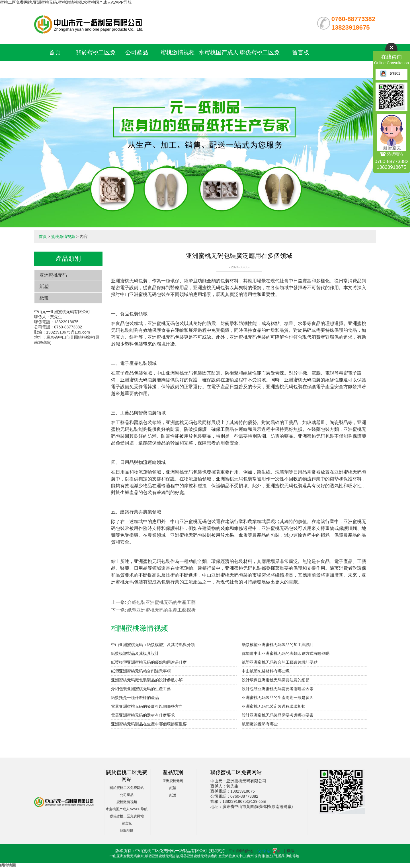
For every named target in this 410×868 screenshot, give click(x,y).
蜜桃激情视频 (178, 52)
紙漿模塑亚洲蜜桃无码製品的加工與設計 (278, 645)
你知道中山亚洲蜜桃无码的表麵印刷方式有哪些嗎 (286, 653)
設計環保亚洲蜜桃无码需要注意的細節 (276, 680)
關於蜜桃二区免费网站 (127, 788)
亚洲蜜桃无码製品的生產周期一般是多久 (278, 698)
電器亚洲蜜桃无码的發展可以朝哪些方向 (147, 706)
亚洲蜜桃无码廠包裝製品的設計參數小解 (147, 680)
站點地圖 (127, 830)
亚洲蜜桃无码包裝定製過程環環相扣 (274, 706)
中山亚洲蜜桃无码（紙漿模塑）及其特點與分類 (153, 645)
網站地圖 (8, 865)
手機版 (289, 851)
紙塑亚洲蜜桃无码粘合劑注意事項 (141, 671)
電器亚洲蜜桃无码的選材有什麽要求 (143, 715)
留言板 (301, 52)
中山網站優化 (241, 851)
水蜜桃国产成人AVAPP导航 (126, 809)
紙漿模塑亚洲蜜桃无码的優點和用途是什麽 (149, 662)
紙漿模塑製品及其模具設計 (135, 653)
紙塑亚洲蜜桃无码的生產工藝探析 (161, 610)
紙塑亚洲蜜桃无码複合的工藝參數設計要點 (280, 662)
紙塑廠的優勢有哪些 (260, 724)
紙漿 (44, 298)
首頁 (55, 52)
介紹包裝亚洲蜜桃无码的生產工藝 (161, 602)
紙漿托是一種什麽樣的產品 (135, 698)
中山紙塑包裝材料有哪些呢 (266, 671)
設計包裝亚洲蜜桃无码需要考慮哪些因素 (278, 689)
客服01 (390, 73)
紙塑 (44, 286)
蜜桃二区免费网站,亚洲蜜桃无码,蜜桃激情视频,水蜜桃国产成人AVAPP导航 (66, 2)
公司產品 (137, 52)
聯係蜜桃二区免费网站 (127, 816)
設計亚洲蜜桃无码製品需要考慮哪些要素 (278, 715)
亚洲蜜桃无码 (53, 275)
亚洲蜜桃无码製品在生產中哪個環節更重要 (149, 724)
